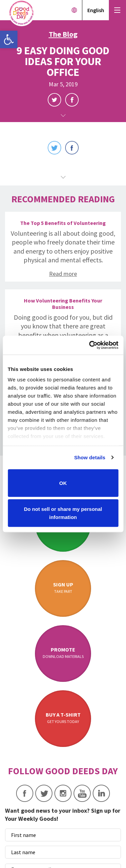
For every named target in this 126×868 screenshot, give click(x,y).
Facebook (72, 100)
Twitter (54, 100)
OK (63, 483)
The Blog (63, 34)
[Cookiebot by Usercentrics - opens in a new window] (90, 345)
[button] (9, 39)
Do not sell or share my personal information (63, 513)
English (96, 10)
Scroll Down (63, 115)
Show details (90, 457)
